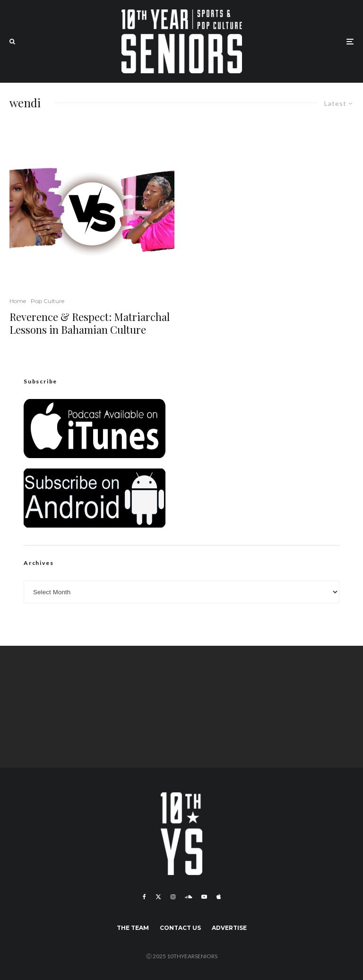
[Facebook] (144, 897)
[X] (158, 897)
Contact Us (180, 928)
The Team (133, 928)
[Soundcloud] (188, 897)
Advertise (229, 928)
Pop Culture (48, 301)
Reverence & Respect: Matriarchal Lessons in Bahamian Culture (90, 323)
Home (18, 301)
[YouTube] (204, 897)
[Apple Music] (219, 897)
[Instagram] (173, 897)
